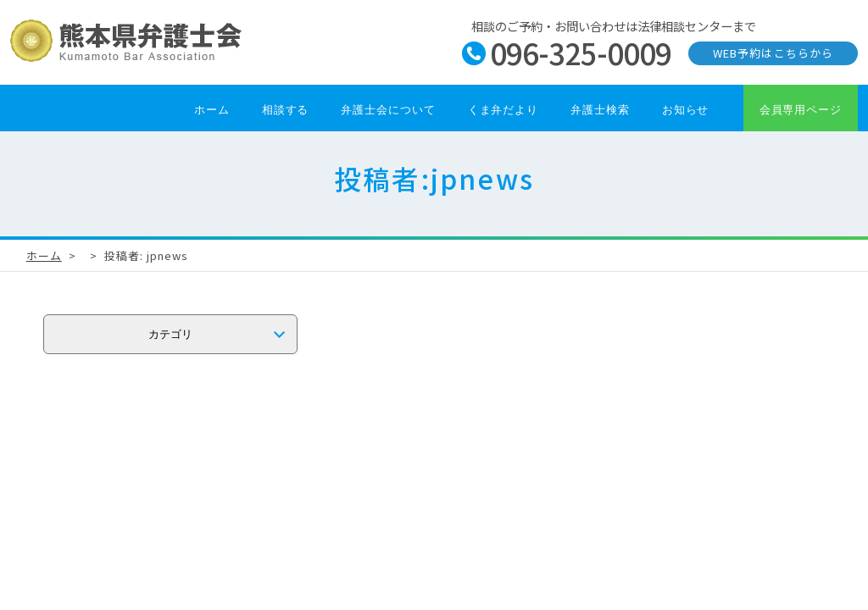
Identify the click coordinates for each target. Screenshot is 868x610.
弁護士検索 (600, 110)
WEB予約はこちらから (773, 53)
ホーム (212, 110)
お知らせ (686, 110)
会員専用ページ (801, 110)
